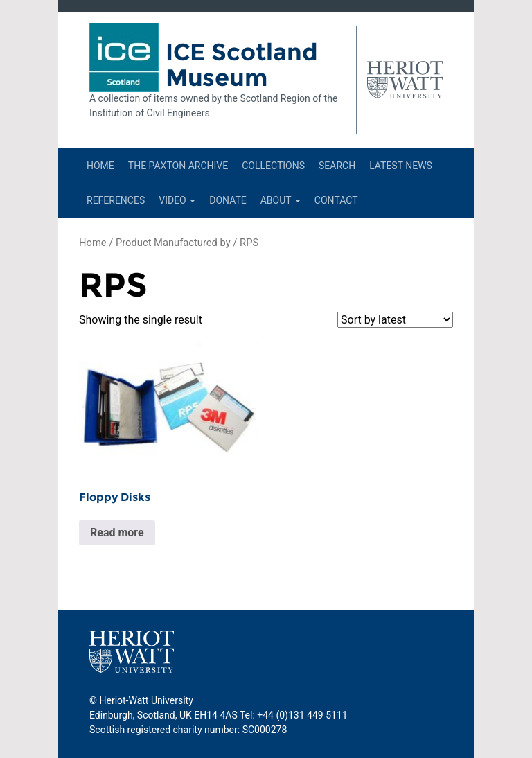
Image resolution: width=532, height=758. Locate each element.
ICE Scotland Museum (242, 65)
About (281, 200)
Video (177, 200)
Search (337, 166)
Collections (273, 166)
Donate (228, 200)
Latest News (401, 166)
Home (100, 166)
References (116, 200)
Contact (336, 200)
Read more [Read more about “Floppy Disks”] (117, 532)
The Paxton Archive (178, 166)
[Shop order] (395, 320)
